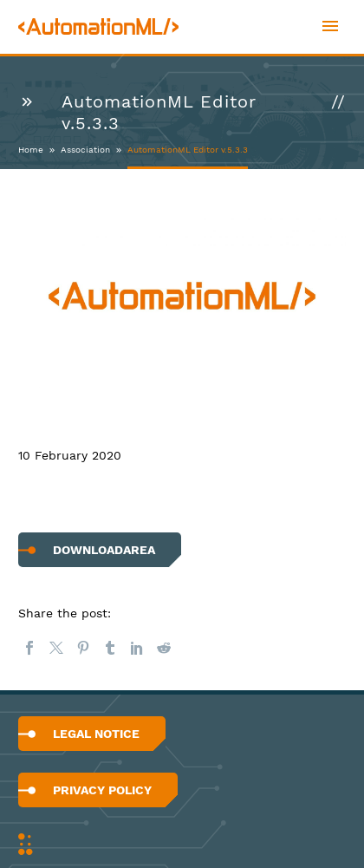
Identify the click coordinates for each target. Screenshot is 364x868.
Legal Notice (96, 734)
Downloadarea (104, 550)
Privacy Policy (102, 790)
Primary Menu (330, 26)
